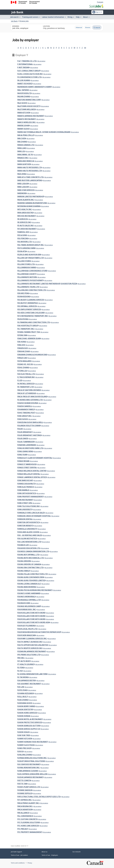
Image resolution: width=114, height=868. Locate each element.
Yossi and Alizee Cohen (28, 532)
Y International (25, 64)
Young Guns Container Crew (31, 577)
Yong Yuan (22, 455)
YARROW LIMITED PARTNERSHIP (31, 196)
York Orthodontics (27, 493)
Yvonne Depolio (25, 793)
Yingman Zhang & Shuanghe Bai (32, 355)
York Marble (23, 490)
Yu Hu (20, 671)
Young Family (24, 571)
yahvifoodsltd (24, 93)
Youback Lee (23, 545)
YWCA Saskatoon (25, 809)
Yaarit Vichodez (25, 84)
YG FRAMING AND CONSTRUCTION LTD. (34, 322)
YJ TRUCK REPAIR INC (26, 377)
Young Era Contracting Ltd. (30, 568)
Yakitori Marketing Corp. (29, 100)
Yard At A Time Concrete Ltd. (30, 177)
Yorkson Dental (25, 519)
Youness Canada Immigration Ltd (33, 551)
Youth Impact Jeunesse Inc (30, 642)
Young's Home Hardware (29, 593)
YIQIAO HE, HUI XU (25, 364)
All (85, 48)
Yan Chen (21, 138)
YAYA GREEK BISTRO (25, 213)
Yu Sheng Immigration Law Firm (32, 674)
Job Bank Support (16, 852)
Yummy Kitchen (25, 739)
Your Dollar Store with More (31, 619)
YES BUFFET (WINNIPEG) (27, 303)
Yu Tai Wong (23, 677)
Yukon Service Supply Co (29, 729)
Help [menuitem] (79, 17)
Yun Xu (20, 751)
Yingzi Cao (22, 358)
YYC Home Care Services (28, 826)
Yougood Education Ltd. (29, 548)
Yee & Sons (22, 235)
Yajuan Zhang (24, 96)
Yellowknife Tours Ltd (28, 287)
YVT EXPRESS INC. (25, 800)
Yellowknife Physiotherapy (30, 280)
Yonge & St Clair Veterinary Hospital (35, 458)
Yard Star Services (26, 190)
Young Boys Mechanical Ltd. (31, 558)
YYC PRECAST (23, 829)
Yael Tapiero (23, 90)
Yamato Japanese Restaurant (31, 116)
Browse (88, 27)
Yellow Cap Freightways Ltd (30, 258)
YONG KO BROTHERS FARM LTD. (30, 448)
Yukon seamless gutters (29, 726)
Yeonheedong (24, 296)
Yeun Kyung (23, 319)
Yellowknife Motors (27, 277)
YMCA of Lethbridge (27, 393)
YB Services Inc (24, 222)
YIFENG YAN (22, 335)
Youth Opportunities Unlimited (33, 645)
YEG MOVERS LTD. (25, 242)
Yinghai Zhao (23, 351)
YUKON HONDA (24, 716)
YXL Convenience (25, 816)
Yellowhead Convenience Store (32, 271)
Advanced (79, 27)
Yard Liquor (23, 187)
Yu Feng (21, 668)
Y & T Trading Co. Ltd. (27, 61)
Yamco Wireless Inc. (26, 122)
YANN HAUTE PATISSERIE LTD (29, 167)
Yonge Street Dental (27, 467)
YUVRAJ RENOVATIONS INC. (28, 768)
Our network (76, 852)
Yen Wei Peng (23, 293)
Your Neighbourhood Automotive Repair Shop (39, 632)
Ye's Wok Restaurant (27, 229)
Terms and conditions (18, 863)
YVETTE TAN (22, 784)
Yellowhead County (27, 274)
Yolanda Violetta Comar (29, 426)
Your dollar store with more (31, 613)
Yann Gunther (24, 164)
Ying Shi (21, 345)
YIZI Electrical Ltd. (26, 374)
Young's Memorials (26, 597)
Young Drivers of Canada (29, 564)
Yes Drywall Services (27, 306)
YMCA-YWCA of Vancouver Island (32, 397)
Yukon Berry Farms (26, 706)
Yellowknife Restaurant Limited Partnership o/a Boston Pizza (47, 284)
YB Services (22, 219)
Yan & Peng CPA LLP (26, 135)
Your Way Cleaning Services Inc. (32, 638)
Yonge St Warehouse (27, 464)
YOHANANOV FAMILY (26, 409)
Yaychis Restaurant (26, 216)
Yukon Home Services (27, 713)
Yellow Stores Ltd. (26, 264)
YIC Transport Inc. (26, 329)
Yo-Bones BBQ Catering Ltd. (30, 400)
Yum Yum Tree (24, 735)
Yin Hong (22, 342)
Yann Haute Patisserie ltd (29, 171)
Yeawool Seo (23, 232)
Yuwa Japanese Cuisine (28, 771)
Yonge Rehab (23, 461)
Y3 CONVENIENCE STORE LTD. (29, 77)
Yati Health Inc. (25, 209)
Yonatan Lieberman (26, 445)
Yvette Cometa (24, 780)
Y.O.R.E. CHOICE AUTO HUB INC (30, 74)
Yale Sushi (22, 103)
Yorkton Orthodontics (28, 522)
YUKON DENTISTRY (25, 709)
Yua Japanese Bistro (26, 680)
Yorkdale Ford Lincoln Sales (31, 513)
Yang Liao (22, 148)
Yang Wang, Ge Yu (25, 155)
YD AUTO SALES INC (25, 226)
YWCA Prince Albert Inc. (28, 803)
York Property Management (30, 497)
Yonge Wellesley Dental (29, 474)
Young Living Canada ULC (29, 584)
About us (44, 852)
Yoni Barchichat (25, 480)
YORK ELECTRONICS (25, 487)
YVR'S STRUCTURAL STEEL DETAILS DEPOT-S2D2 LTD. (39, 797)
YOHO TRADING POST (26, 413)
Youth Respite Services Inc (30, 648)
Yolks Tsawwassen (26, 442)
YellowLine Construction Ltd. (32, 290)
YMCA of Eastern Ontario (29, 390)
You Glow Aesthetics (27, 538)
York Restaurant (25, 500)
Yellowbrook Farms (27, 267)
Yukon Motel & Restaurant (30, 719)
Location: (46, 26)
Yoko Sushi (22, 419)
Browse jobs (24, 21)
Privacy (30, 863)
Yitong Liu (22, 371)
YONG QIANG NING (25, 451)
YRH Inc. (21, 658)
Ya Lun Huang (24, 80)
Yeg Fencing (23, 238)
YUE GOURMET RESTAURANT (29, 684)
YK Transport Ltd (25, 387)
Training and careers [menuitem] (31, 17)
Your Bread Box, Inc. (27, 609)
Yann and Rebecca (26, 161)
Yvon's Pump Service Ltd (28, 787)
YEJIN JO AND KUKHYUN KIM (29, 255)
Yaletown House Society (29, 106)
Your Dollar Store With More (31, 616)
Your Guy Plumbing (26, 626)
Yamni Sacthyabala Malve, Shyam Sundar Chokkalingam (44, 132)
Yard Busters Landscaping (30, 180)
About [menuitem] (86, 17)
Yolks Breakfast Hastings (29, 435)
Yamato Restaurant (26, 119)
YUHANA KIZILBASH (26, 693)
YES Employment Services (29, 309)
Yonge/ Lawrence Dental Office (32, 477)
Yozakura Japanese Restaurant (32, 651)
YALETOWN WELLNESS (26, 109)
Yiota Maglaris (24, 361)
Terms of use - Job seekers (19, 855)
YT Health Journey (26, 664)
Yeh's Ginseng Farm (26, 248)
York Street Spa (24, 503)
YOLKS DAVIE (23, 438)
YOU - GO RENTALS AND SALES (30, 535)
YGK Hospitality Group (28, 326)
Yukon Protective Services (30, 722)
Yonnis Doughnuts (26, 484)
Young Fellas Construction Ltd (32, 574)
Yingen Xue (22, 348)
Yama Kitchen (24, 113)
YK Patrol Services (26, 384)
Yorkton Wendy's (25, 526)
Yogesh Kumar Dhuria (27, 403)
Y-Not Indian (23, 67)
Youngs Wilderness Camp (29, 606)
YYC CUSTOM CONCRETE (27, 819)
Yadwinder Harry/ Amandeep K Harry (34, 87)
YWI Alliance (23, 813)
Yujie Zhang (23, 700)
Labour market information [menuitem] (54, 17)
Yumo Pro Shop (24, 748)
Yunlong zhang (25, 755)
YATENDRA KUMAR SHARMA (29, 206)
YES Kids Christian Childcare (31, 313)
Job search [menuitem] (15, 17)
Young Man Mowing (27, 587)
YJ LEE (20, 380)
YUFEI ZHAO (22, 690)
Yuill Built (22, 697)
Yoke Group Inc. (24, 416)
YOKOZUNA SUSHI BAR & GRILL (30, 422)
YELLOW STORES (24, 261)
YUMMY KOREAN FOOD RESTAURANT (32, 742)
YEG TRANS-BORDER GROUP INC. (31, 245)
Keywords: (16, 26)
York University (25, 509)
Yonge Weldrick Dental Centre (32, 471)
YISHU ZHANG (23, 367)
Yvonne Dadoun (25, 790)
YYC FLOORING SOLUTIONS (28, 822)
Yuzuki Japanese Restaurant (30, 777)
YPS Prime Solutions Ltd (29, 655)
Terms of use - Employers (50, 855)
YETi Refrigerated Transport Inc (32, 316)
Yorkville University (27, 529)
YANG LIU (21, 151)
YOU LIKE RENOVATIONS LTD (29, 542)
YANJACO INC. (23, 158)
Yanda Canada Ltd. (26, 145)
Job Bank (17, 12)
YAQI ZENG (22, 174)
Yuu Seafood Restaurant (29, 764)
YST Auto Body (24, 661)
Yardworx (22, 193)
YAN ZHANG (22, 142)
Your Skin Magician (26, 635)
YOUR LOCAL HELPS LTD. (27, 629)
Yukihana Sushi (25, 703)
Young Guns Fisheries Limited (31, 580)
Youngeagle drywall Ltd (29, 600)
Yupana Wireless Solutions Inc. (32, 758)
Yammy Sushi (23, 129)
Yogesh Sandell (25, 406)
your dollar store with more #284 (33, 622)
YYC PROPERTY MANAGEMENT (30, 832)
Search (97, 28)
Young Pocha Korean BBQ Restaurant (35, 590)
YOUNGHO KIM (23, 603)
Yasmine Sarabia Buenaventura (32, 203)
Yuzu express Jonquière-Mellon (32, 774)
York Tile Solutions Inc (28, 506)
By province (41, 61)
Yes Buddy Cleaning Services (31, 300)
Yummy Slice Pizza (26, 745)
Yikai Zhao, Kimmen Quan (29, 338)
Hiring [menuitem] (71, 17)
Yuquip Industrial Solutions (31, 761)
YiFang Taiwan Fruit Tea (28, 332)
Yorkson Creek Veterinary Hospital (34, 516)
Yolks (20, 429)
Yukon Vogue (23, 732)
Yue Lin (21, 687)
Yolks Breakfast (25, 432)
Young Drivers (24, 561)
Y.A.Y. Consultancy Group (29, 71)
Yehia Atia (22, 251)
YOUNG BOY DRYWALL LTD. (28, 555)
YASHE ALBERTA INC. (26, 200)
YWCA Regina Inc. (25, 806)
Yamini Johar (23, 125)
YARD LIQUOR (23, 184)
